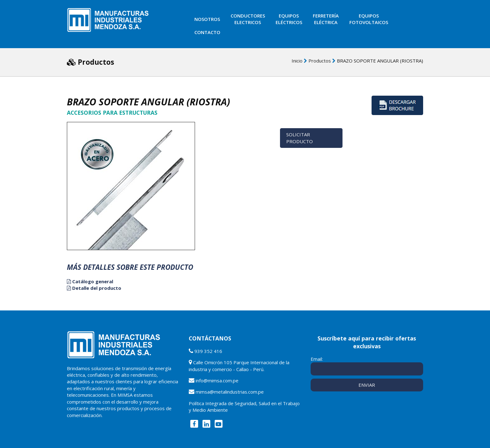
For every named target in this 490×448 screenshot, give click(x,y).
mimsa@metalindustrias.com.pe (230, 392)
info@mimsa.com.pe (217, 380)
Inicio (297, 61)
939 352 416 (208, 351)
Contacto (207, 32)
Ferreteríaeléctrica (326, 19)
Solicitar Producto (300, 138)
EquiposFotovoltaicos (369, 19)
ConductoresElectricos (248, 19)
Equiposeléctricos (289, 19)
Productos (320, 61)
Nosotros (207, 19)
